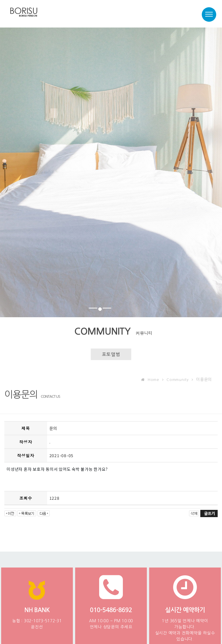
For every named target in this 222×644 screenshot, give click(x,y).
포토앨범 (111, 354)
